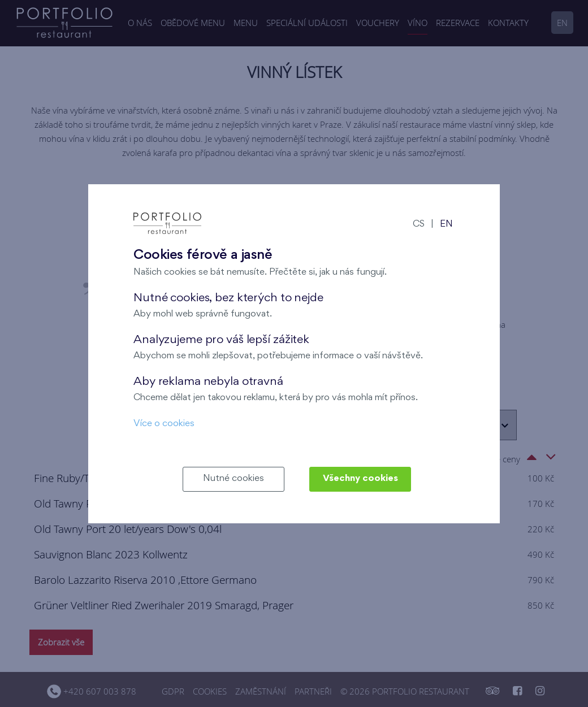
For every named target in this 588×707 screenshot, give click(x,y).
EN (446, 225)
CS (419, 225)
